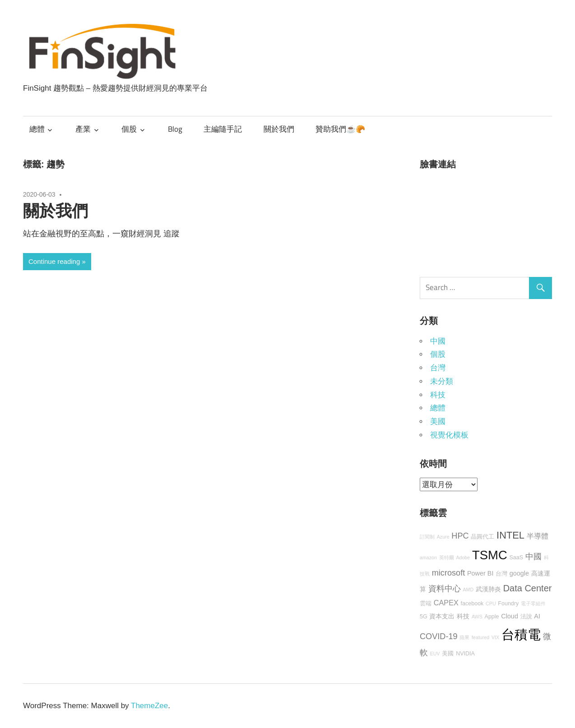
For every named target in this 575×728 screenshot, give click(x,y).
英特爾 (447, 558)
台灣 (438, 368)
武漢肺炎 (488, 589)
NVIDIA (465, 654)
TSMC (490, 555)
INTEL (510, 535)
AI (537, 616)
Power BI (480, 573)
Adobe (463, 558)
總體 (37, 129)
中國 (438, 341)
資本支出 (442, 616)
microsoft (449, 573)
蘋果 (464, 637)
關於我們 (279, 129)
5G (424, 617)
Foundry (508, 604)
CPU (491, 604)
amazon (428, 558)
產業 (83, 129)
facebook (472, 604)
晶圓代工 (482, 537)
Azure (443, 537)
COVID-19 (439, 636)
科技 (438, 395)
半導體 (538, 536)
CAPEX (446, 603)
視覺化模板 (449, 435)
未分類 (442, 381)
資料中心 (445, 589)
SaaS (516, 558)
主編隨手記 (223, 129)
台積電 (521, 634)
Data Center (528, 588)
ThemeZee (149, 706)
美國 (438, 422)
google (519, 573)
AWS (477, 617)
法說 (526, 617)
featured (480, 637)
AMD (468, 590)
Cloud (510, 616)
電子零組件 (533, 604)
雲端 (426, 604)
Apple (492, 617)
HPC (460, 536)
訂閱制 (427, 537)
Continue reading (54, 261)
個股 (129, 129)
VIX (495, 637)
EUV (435, 654)
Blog (175, 129)
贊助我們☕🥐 (340, 129)
